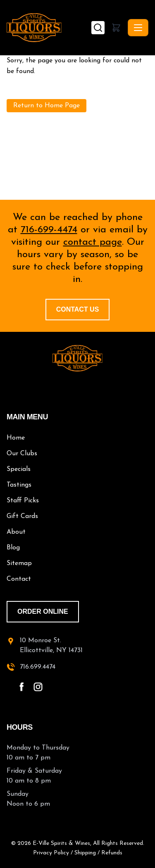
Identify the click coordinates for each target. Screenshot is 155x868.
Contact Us (78, 309)
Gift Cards (22, 516)
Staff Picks (23, 501)
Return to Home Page (46, 106)
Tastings (19, 485)
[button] (116, 28)
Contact (19, 579)
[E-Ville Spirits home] (77, 358)
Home (16, 438)
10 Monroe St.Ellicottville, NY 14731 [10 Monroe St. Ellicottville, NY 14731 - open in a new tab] (51, 646)
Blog (13, 548)
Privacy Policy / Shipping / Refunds (78, 853)
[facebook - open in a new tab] (21, 687)
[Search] (98, 28)
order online (43, 611)
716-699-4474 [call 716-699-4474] (49, 230)
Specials (19, 469)
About (16, 532)
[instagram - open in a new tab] (38, 687)
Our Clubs (22, 454)
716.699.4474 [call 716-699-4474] (38, 667)
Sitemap (19, 563)
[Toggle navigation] (138, 28)
